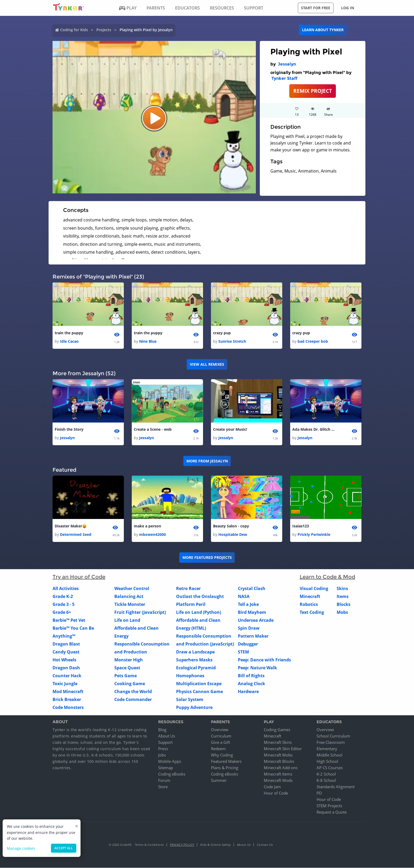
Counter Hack (67, 676)
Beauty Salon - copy (231, 526)
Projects (104, 30)
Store (163, 787)
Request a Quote (332, 812)
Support (165, 742)
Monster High (129, 660)
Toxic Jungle (65, 684)
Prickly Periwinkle (314, 534)
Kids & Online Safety (216, 845)
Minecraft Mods (278, 781)
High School (327, 762)
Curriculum (221, 736)
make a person (147, 526)
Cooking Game (130, 684)
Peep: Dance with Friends (264, 660)
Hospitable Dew (233, 534)
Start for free (316, 8)
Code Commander (133, 699)
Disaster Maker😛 (71, 526)
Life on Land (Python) (199, 612)
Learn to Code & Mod (327, 577)
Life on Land (127, 620)
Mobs (342, 612)
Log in (348, 8)
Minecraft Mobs (278, 755)
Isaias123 (301, 526)
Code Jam (272, 787)
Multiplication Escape (199, 684)
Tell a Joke (248, 604)
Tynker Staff (284, 78)
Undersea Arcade (256, 620)
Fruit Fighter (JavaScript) (140, 612)
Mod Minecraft (68, 691)
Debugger (248, 644)
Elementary (327, 749)
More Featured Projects (207, 558)
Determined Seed (76, 534)
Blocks (344, 604)
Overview (220, 730)
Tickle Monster (130, 604)
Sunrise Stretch (232, 341)
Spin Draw (249, 628)
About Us (167, 736)
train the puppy (69, 333)
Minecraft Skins (278, 742)
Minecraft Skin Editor (283, 749)
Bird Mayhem (252, 612)
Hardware (248, 691)
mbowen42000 (152, 534)
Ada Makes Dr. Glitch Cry (313, 429)
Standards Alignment (336, 787)
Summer (219, 781)
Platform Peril (191, 604)
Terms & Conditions (149, 845)
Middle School (330, 755)
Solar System (190, 699)
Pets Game (126, 676)
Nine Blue (148, 341)
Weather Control (132, 588)
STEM (243, 652)
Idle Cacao (69, 341)
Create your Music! (230, 429)
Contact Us (265, 845)
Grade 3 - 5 (63, 604)
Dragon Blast (66, 644)
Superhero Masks (194, 660)
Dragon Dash (66, 668)
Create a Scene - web (153, 429)
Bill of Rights (251, 676)
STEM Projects (329, 806)
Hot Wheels (64, 660)
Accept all (64, 848)
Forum (164, 781)
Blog (162, 730)
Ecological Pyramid (196, 668)
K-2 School (326, 774)
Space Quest (127, 668)
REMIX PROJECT (313, 91)
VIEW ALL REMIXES (207, 364)
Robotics (309, 604)
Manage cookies (21, 848)
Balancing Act (129, 596)
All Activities (66, 588)
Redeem (218, 749)
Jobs (162, 755)
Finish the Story (69, 429)
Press (163, 749)
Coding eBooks (172, 774)
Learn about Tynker (323, 30)
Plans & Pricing (225, 768)
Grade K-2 (63, 596)
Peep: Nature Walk (257, 668)
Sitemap (166, 768)
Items (343, 596)
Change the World (133, 691)
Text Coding (312, 612)
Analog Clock (251, 684)
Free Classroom (331, 742)
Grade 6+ (62, 612)
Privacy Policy (182, 845)
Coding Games (277, 730)
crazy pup (222, 333)
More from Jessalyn (207, 461)
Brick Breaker (67, 699)
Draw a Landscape (195, 652)
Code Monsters (68, 707)
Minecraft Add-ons (281, 768)
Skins (342, 588)
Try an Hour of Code (79, 577)
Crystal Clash (252, 588)
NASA (244, 596)
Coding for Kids (74, 30)
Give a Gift (220, 742)
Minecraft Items (278, 774)
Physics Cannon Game (199, 691)
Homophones (190, 676)
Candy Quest (66, 652)
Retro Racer (188, 588)
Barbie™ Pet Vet (69, 620)
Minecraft (310, 596)
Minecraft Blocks (279, 762)
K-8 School (326, 781)
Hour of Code (276, 793)
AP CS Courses (330, 768)
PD (319, 793)
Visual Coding (314, 588)
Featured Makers (226, 762)
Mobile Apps (170, 762)
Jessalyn (287, 64)
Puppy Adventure (194, 707)
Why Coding (222, 755)
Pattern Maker (253, 636)
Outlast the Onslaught (200, 596)
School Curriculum (333, 736)
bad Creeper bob (313, 341)
